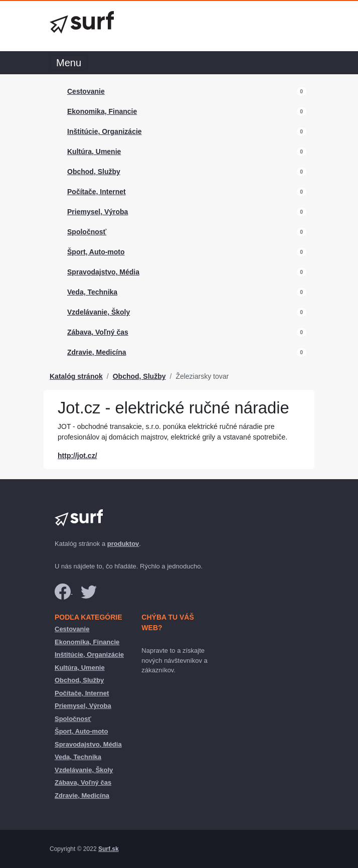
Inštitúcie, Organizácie (105, 131)
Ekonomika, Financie (102, 111)
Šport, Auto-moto (96, 252)
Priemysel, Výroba (98, 212)
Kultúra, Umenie (94, 152)
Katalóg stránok (76, 376)
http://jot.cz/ (77, 456)
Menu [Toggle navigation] (69, 63)
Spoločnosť (87, 232)
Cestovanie (86, 91)
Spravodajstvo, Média (103, 272)
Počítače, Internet (97, 192)
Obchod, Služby (94, 172)
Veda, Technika (92, 292)
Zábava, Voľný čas (98, 332)
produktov (123, 544)
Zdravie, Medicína (97, 352)
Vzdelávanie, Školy (99, 312)
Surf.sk (109, 849)
